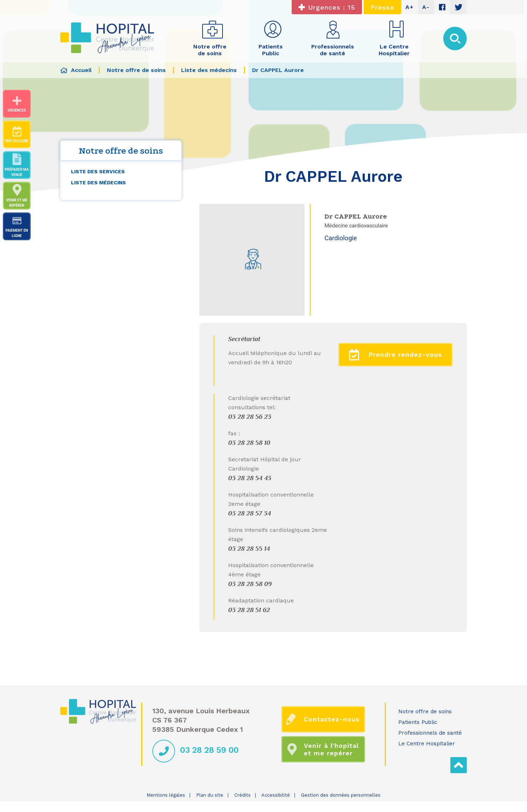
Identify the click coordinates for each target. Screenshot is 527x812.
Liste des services (98, 171)
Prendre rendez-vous (396, 355)
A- (426, 7)
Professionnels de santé (430, 733)
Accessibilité (276, 795)
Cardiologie (341, 238)
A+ (410, 7)
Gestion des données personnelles (341, 795)
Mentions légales (166, 795)
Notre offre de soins (425, 711)
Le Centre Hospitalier (427, 744)
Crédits (242, 795)
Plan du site (210, 795)
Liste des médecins (98, 183)
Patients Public (418, 722)
